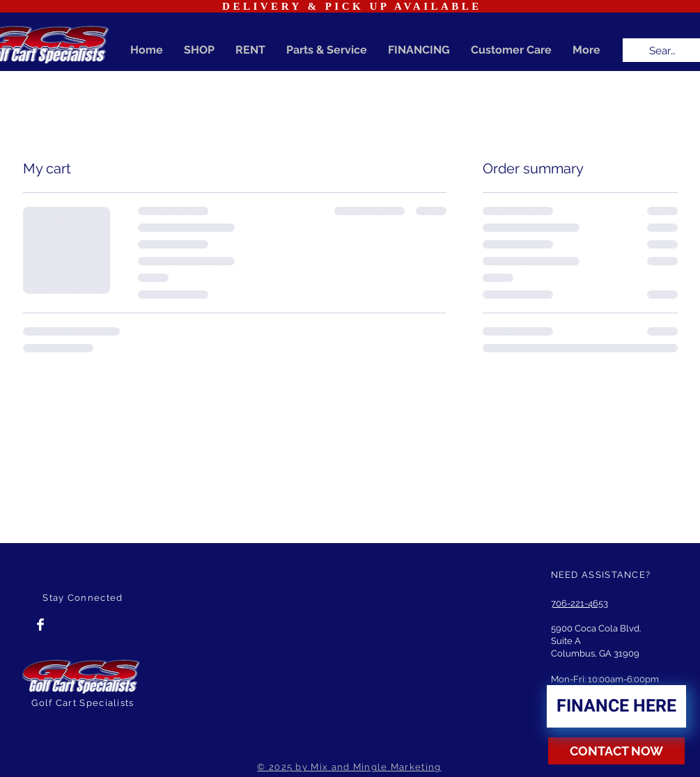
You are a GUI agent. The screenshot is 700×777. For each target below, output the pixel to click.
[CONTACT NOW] (616, 751)
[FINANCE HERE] (616, 706)
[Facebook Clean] (40, 625)
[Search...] (664, 51)
